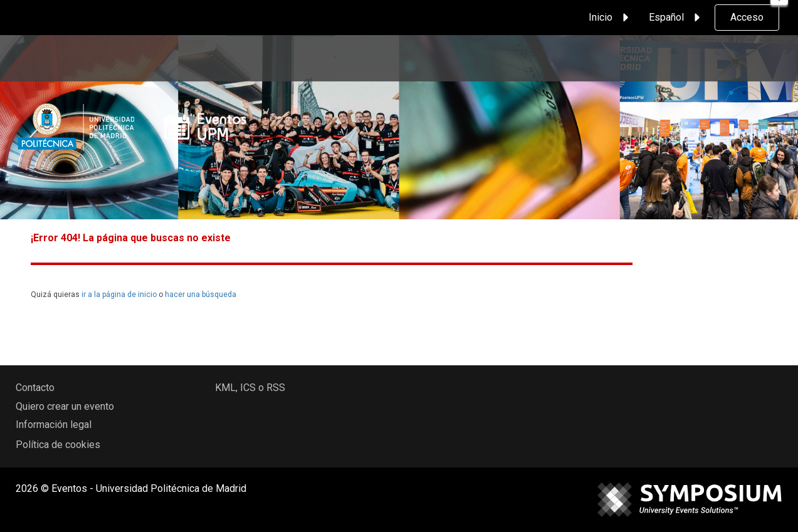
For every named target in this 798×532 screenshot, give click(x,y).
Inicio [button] (611, 18)
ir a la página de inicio (119, 295)
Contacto (35, 388)
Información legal (54, 425)
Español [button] (676, 18)
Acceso (747, 17)
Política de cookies (58, 445)
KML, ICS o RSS (250, 388)
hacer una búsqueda (201, 295)
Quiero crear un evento (65, 406)
